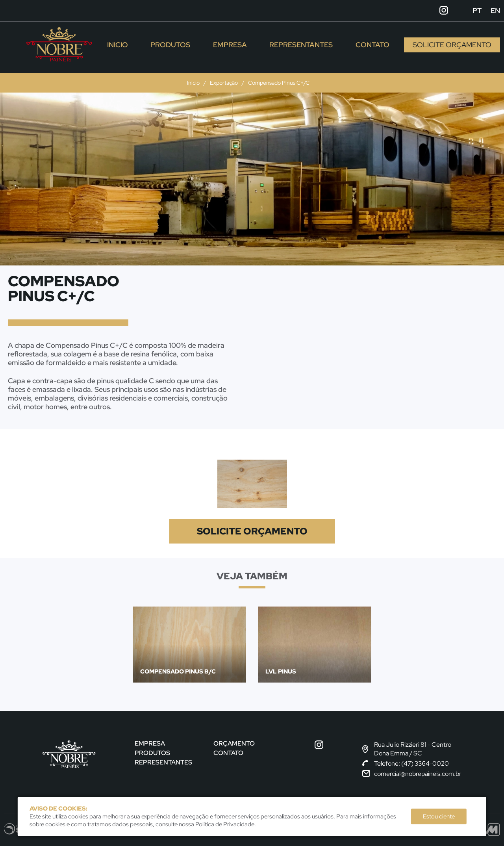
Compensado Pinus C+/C (279, 83)
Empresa (230, 45)
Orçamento (234, 743)
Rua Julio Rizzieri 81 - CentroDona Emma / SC (407, 749)
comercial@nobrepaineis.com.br (412, 774)
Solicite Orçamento (452, 45)
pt (477, 11)
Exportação (224, 83)
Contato (372, 45)
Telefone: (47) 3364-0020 (406, 763)
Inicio (118, 45)
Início (193, 83)
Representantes (301, 45)
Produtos (170, 45)
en (495, 11)
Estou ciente (439, 816)
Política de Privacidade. (226, 824)
